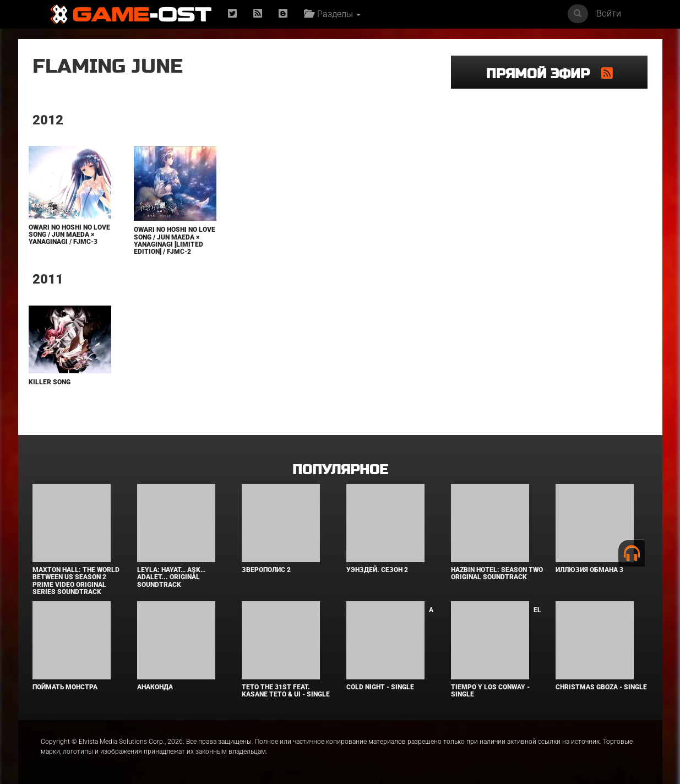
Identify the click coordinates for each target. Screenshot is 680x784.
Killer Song (50, 382)
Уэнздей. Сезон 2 (377, 570)
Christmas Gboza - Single (601, 687)
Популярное (340, 470)
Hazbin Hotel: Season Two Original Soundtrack (497, 573)
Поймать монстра (65, 687)
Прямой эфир (544, 74)
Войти (609, 13)
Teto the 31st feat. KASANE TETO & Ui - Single (286, 691)
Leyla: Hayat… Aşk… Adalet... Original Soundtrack (171, 577)
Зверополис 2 (266, 570)
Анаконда (155, 687)
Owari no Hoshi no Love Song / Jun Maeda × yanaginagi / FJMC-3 (69, 235)
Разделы (332, 14)
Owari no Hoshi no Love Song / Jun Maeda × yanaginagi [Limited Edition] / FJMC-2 (175, 241)
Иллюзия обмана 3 (589, 570)
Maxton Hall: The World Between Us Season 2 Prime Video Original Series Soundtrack (76, 581)
